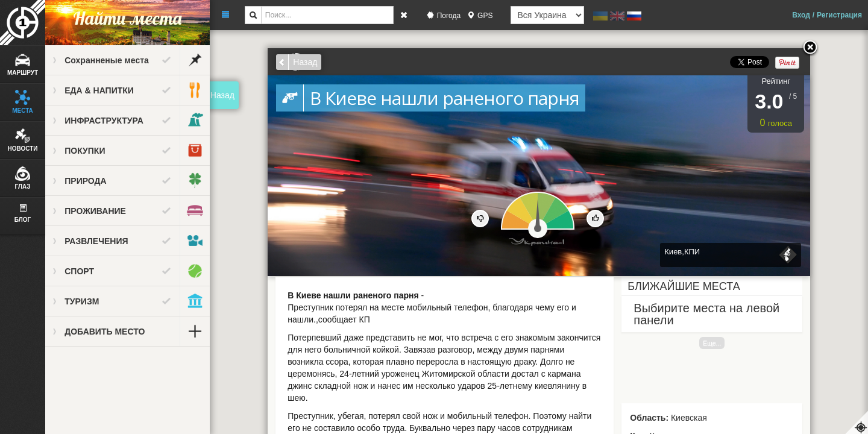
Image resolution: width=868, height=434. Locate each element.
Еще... (712, 343)
